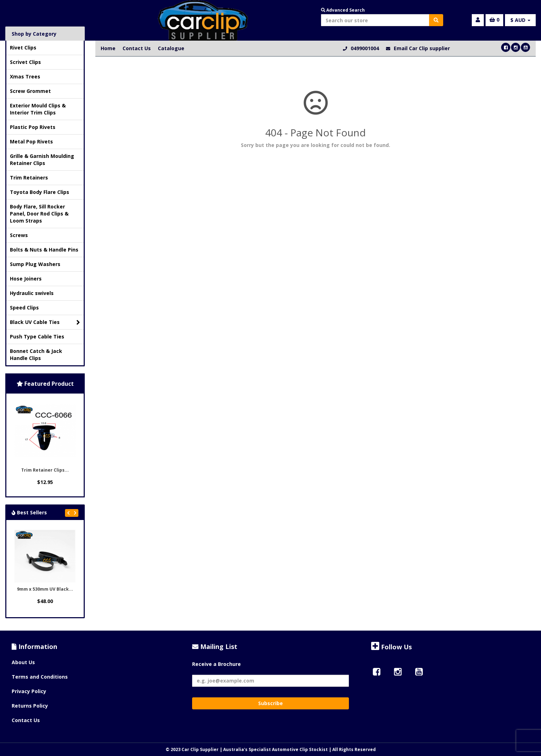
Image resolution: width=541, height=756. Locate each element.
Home (108, 48)
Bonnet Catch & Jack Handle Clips (36, 355)
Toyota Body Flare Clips (40, 192)
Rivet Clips (23, 48)
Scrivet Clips (25, 62)
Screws (19, 235)
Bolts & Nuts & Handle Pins (44, 250)
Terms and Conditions (40, 677)
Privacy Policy (29, 691)
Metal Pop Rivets (31, 141)
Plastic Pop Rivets (33, 127)
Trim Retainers (29, 178)
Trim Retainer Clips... (45, 470)
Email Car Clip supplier (422, 48)
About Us (23, 662)
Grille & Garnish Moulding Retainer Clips (42, 160)
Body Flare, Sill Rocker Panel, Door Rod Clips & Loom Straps (39, 214)
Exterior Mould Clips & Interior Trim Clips (38, 109)
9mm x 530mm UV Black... (45, 589)
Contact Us (137, 48)
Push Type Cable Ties (37, 336)
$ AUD (520, 20)
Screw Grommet (30, 91)
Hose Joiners (26, 279)
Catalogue (171, 48)
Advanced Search (343, 10)
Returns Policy (30, 706)
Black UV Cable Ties (45, 322)
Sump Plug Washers (35, 264)
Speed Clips (24, 308)
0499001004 (365, 48)
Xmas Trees (25, 76)
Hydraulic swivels (32, 293)
